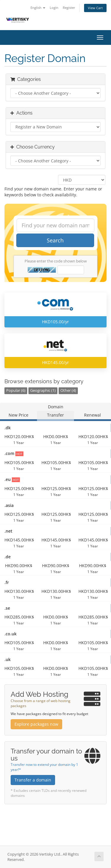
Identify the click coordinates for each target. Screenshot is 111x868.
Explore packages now (36, 724)
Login (54, 8)
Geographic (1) (43, 390)
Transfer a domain (33, 780)
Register (69, 8)
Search (55, 240)
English (38, 8)
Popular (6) (16, 390)
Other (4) (68, 390)
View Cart (95, 8)
